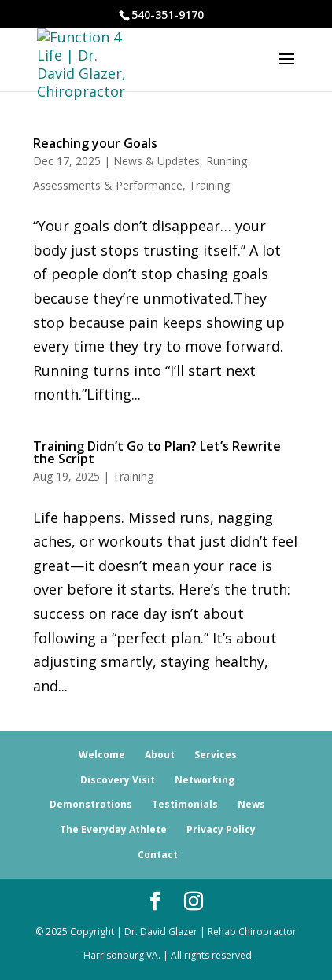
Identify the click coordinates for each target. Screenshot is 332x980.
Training (209, 185)
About (160, 755)
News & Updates (157, 161)
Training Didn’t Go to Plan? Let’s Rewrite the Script (157, 452)
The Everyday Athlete (113, 829)
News (251, 804)
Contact (158, 855)
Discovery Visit (118, 780)
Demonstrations (91, 804)
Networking (205, 780)
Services (216, 755)
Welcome (102, 755)
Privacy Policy (221, 829)
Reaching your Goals (95, 143)
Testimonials (185, 804)
